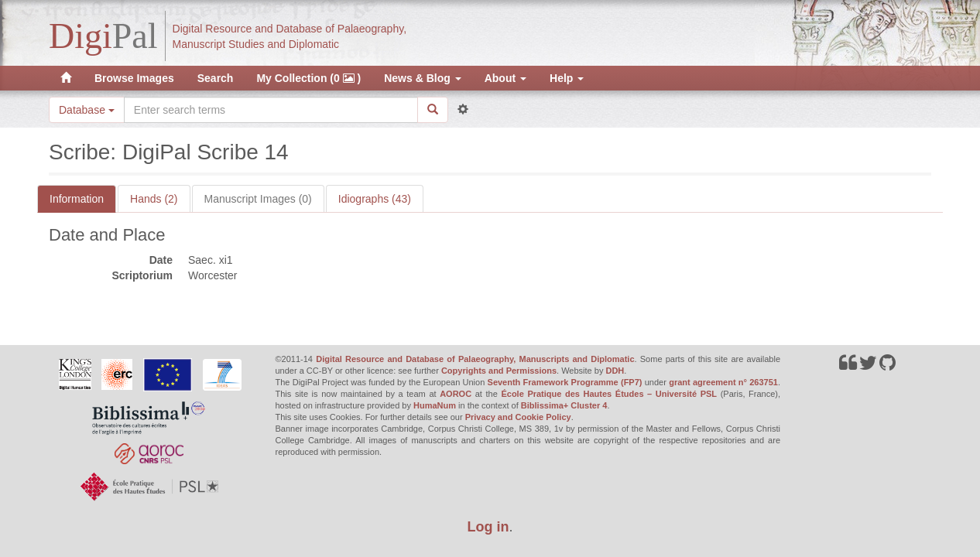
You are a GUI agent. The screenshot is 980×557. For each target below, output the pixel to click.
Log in (488, 527)
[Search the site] (271, 110)
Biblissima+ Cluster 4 (564, 405)
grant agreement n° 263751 (723, 382)
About (505, 78)
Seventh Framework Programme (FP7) (565, 382)
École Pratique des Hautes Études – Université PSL (609, 394)
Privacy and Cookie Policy (518, 417)
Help (567, 78)
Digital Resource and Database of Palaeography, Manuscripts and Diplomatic (475, 359)
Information (77, 199)
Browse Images (134, 78)
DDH (615, 371)
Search (216, 78)
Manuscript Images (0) (258, 199)
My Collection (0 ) (308, 78)
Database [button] (87, 110)
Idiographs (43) (375, 199)
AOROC (456, 394)
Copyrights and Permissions (499, 371)
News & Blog (422, 78)
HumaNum (435, 405)
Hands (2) (154, 199)
